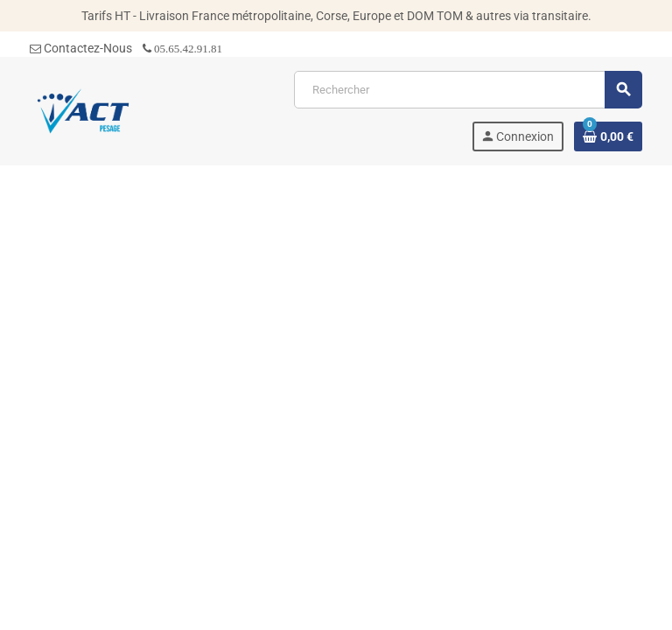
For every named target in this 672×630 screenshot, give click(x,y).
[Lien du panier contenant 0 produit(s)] (608, 136)
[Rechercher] (468, 90)
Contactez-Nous (81, 48)
